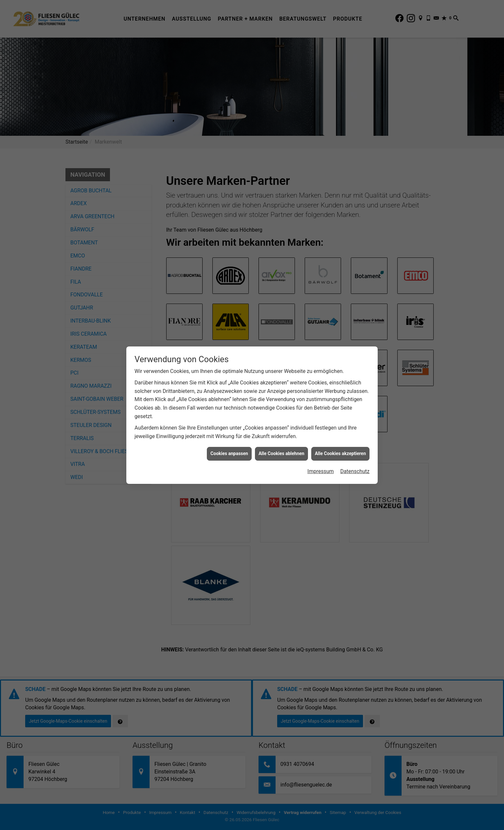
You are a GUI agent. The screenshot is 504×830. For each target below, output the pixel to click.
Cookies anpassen (229, 453)
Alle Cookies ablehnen (281, 453)
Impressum (321, 471)
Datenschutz (355, 471)
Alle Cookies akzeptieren (340, 453)
